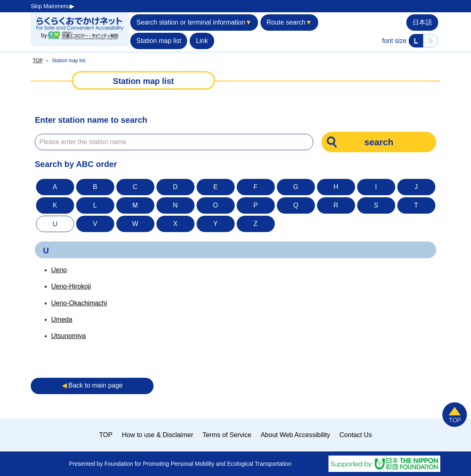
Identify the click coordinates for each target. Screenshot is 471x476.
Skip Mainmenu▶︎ (53, 6)
